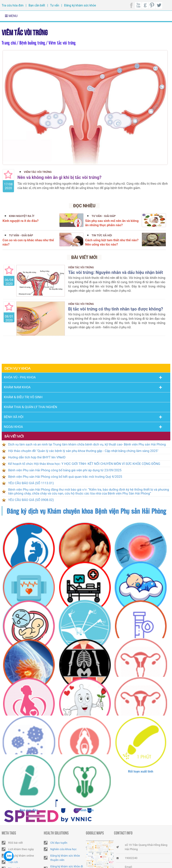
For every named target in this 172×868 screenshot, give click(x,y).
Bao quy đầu (29, 810)
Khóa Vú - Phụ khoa (20, 377)
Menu (11, 16)
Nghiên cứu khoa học (63, 849)
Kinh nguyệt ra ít (22, 216)
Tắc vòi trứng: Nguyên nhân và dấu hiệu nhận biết (116, 272)
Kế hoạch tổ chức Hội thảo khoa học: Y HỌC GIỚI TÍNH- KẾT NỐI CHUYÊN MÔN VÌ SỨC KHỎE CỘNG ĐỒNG (84, 464)
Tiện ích (13, 862)
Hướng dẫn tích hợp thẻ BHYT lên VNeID (37, 457)
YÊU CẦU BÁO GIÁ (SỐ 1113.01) (31, 483)
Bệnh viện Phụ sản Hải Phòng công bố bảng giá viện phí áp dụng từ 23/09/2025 (65, 470)
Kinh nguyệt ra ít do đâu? (21, 221)
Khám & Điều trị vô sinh (23, 397)
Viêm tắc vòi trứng (25, 32)
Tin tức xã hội (102, 235)
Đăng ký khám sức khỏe (80, 5)
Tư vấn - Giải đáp (104, 216)
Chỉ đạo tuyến (59, 843)
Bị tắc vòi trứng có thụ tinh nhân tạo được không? (116, 309)
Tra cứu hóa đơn (13, 5)
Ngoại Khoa (13, 427)
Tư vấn (55, 5)
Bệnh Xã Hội (14, 417)
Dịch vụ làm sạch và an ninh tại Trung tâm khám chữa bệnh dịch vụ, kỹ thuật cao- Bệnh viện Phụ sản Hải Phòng (87, 444)
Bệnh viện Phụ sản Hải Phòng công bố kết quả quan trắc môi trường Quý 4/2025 (65, 477)
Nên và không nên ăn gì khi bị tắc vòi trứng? (59, 177)
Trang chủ (9, 42)
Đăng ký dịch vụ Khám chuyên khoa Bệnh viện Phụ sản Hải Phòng (86, 511)
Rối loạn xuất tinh (141, 771)
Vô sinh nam (85, 810)
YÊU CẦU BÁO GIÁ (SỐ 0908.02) (31, 500)
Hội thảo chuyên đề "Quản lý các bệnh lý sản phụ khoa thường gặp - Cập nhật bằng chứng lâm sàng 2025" (83, 451)
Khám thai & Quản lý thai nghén (30, 407)
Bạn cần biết (37, 5)
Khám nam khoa (17, 387)
